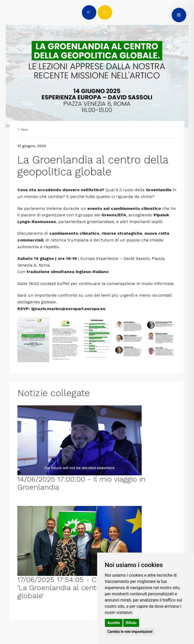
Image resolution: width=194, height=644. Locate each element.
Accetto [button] (114, 623)
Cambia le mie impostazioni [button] (130, 632)
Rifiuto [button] (131, 623)
